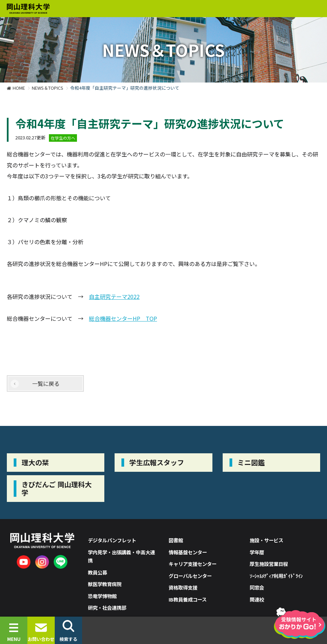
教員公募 (97, 572)
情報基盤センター (188, 552)
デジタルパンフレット (112, 540)
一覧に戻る (46, 383)
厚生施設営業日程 (269, 564)
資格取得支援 (183, 587)
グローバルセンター (190, 576)
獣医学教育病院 (105, 584)
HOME (19, 88)
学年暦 (257, 552)
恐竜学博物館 (102, 596)
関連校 (257, 599)
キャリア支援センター (193, 564)
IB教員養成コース (188, 599)
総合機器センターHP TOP (123, 318)
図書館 (176, 540)
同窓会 (257, 587)
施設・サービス (266, 540)
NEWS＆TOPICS (48, 88)
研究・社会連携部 (107, 608)
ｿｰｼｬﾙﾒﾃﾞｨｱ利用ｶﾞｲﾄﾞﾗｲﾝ (276, 576)
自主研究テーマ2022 (114, 296)
